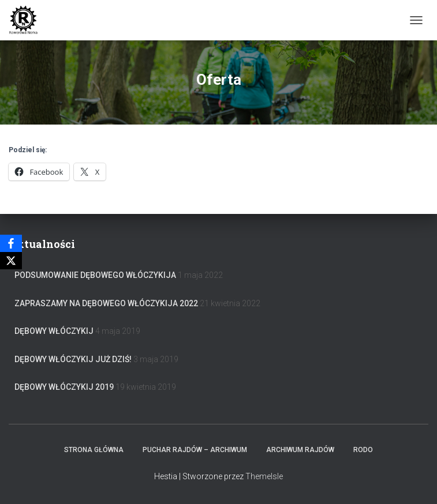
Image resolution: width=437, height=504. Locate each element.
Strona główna (94, 450)
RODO (363, 450)
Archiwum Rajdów (300, 450)
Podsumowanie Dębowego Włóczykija (95, 275)
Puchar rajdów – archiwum (195, 450)
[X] (11, 261)
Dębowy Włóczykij (54, 331)
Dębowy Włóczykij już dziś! (73, 359)
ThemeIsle (264, 476)
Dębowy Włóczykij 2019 (64, 387)
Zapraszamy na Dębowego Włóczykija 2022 (106, 303)
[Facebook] (11, 243)
